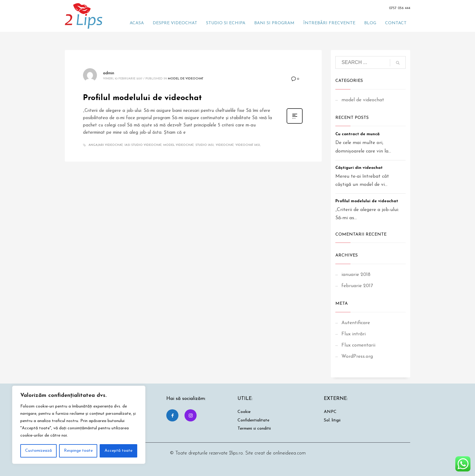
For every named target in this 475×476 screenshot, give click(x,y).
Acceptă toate (118, 451)
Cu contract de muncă (357, 134)
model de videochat (186, 79)
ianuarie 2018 (356, 275)
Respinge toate (78, 451)
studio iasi (204, 145)
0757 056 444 (400, 8)
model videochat (178, 145)
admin (109, 73)
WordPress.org (357, 357)
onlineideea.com (289, 453)
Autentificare (356, 323)
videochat (224, 145)
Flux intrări (354, 334)
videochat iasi (248, 145)
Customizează (38, 451)
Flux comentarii (358, 345)
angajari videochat (105, 145)
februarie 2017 (357, 286)
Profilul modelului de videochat (142, 98)
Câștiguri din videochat (359, 168)
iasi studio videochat (143, 145)
